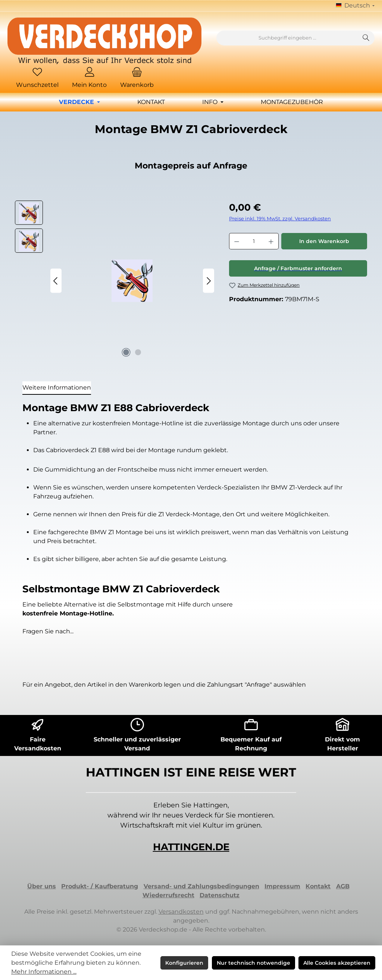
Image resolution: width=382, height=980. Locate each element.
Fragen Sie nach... (48, 631)
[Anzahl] (254, 241)
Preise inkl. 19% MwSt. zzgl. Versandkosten (280, 219)
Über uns (42, 886)
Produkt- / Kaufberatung (100, 886)
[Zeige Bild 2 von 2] (138, 352)
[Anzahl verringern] (237, 241)
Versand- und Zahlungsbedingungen (201, 886)
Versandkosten (181, 912)
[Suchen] (366, 38)
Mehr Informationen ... (44, 972)
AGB (343, 886)
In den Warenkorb (324, 241)
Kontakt (318, 886)
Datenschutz (220, 895)
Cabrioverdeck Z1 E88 (79, 450)
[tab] (57, 388)
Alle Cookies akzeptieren (337, 963)
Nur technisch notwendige (253, 963)
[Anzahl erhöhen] (271, 241)
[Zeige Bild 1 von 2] (126, 352)
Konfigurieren (184, 963)
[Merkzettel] (37, 78)
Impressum (282, 886)
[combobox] (287, 38)
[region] (115, 281)
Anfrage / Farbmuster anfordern (298, 268)
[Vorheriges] (56, 281)
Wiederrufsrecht (168, 895)
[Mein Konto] (89, 78)
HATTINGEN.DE (191, 847)
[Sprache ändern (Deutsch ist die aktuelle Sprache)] (355, 6)
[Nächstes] (209, 281)
